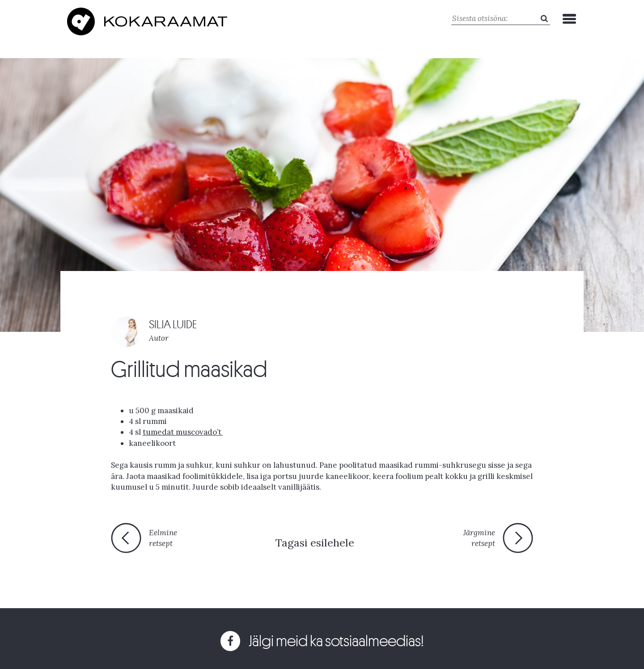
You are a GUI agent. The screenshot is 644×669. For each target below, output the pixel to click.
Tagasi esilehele (315, 543)
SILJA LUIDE (173, 324)
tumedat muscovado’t (183, 432)
